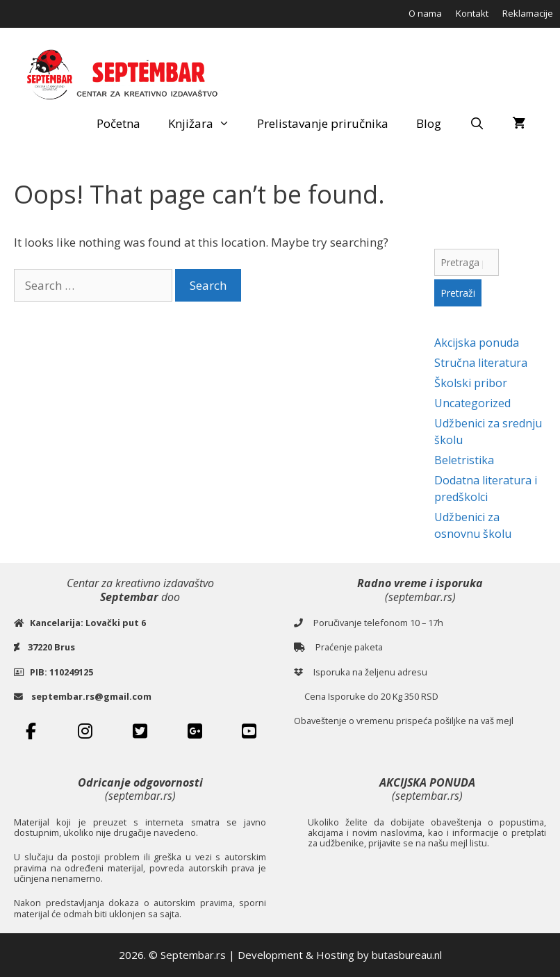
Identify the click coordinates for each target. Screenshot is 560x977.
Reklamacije (528, 13)
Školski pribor (471, 383)
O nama (425, 13)
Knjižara (206, 124)
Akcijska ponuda (477, 343)
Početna (118, 123)
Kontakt (472, 13)
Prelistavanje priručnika (323, 123)
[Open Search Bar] (477, 124)
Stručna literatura (481, 363)
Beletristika (464, 460)
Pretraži (458, 293)
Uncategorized (472, 403)
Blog (429, 123)
